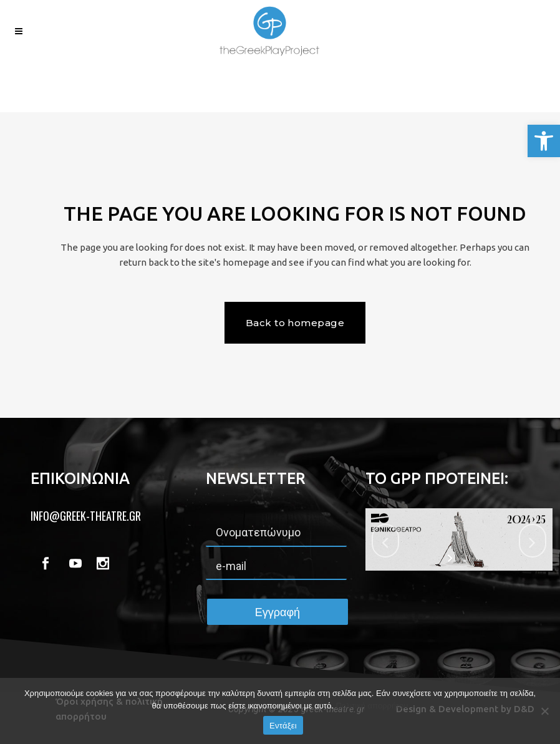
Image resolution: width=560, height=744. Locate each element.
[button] (544, 141)
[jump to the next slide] (533, 541)
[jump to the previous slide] (385, 541)
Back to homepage (295, 323)
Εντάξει (283, 726)
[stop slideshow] (467, 558)
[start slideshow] (451, 558)
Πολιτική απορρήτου (372, 706)
